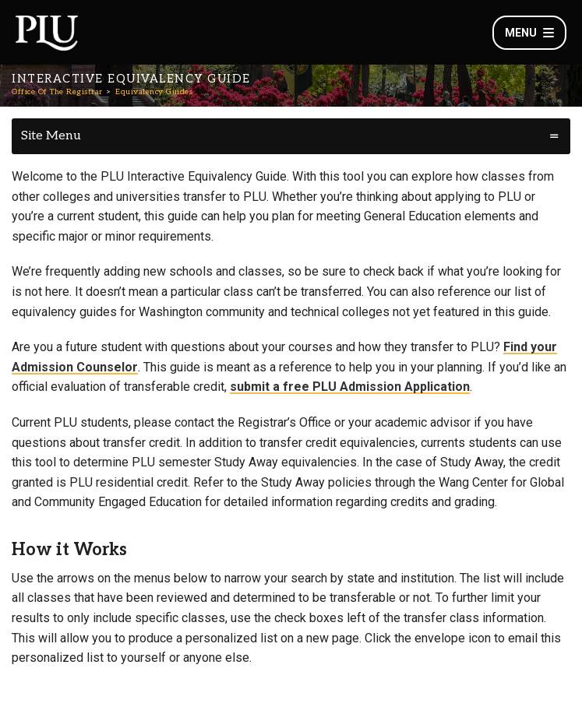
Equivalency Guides (154, 92)
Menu (529, 33)
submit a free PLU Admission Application (350, 387)
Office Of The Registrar (57, 92)
